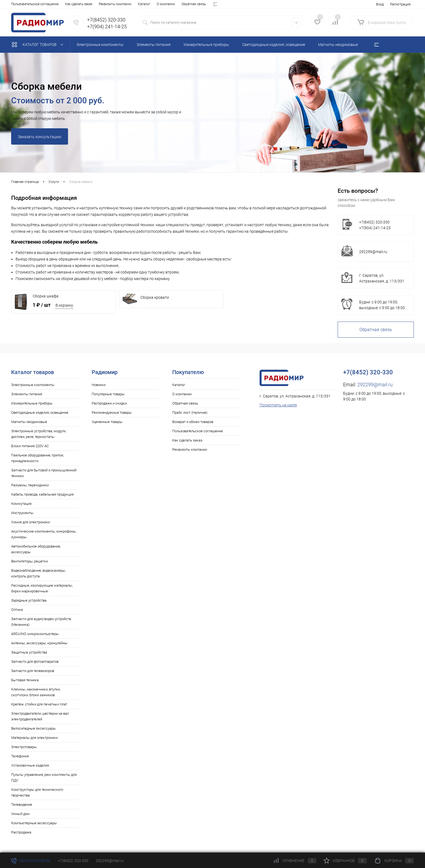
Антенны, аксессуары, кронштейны (39, 643)
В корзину (64, 305)
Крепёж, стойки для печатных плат (39, 704)
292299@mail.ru (373, 252)
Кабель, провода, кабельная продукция (42, 494)
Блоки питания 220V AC (30, 446)
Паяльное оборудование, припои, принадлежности (37, 458)
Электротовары (24, 747)
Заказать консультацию (40, 137)
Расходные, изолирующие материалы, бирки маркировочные (42, 588)
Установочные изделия (30, 765)
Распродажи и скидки (109, 403)
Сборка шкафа (46, 296)
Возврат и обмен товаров (145, 4)
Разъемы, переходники (30, 485)
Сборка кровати (155, 297)
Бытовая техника (25, 680)
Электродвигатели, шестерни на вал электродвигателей (40, 716)
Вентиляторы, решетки (30, 561)
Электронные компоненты (33, 385)
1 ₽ (42, 305)
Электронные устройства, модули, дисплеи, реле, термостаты (39, 434)
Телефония (20, 756)
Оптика (17, 610)
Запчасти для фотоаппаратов (35, 662)
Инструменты (22, 513)
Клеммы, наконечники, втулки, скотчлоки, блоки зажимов (36, 692)
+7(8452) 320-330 (73, 861)
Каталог (17, 4)
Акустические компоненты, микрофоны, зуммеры (44, 534)
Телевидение (22, 805)
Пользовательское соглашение (198, 431)
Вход (380, 4)
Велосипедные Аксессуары (33, 728)
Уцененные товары (107, 422)
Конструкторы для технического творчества (37, 792)
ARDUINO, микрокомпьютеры (35, 634)
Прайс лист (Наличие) (102, 4)
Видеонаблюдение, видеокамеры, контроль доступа (38, 573)
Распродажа (21, 832)
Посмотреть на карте (278, 405)
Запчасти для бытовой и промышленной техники (44, 473)
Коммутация (21, 504)
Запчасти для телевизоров (33, 671)
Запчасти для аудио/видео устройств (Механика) (41, 622)
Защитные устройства (29, 652)
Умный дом (20, 814)
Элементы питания (27, 394)
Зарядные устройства (29, 600)
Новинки (99, 385)
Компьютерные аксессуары (34, 823)
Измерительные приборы (32, 403)
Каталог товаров (39, 45)
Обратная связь (67, 4)
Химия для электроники (30, 522)
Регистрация (400, 4)
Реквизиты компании (190, 449)
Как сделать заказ (187, 440)
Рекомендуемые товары (112, 413)
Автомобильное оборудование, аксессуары (36, 549)
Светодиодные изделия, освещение (40, 413)
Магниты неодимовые (29, 422)
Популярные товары (108, 394)
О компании (39, 4)
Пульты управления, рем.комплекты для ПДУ (44, 777)
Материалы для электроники (34, 738)
